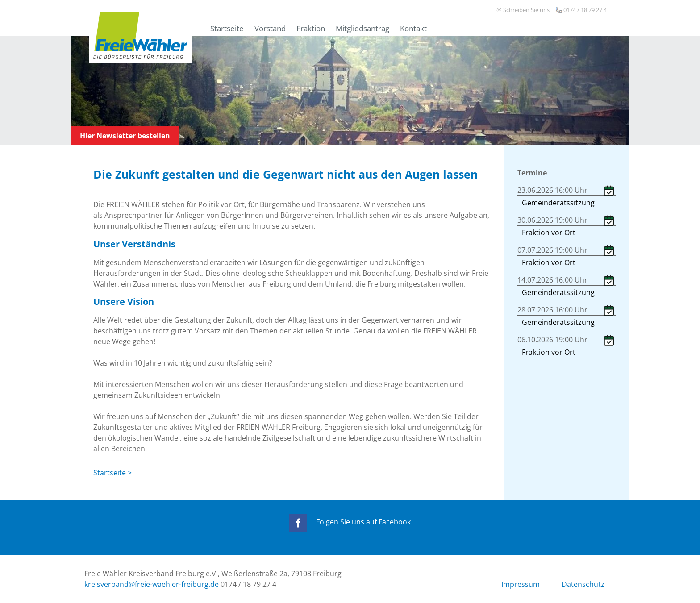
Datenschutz (583, 584)
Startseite (227, 28)
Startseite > (112, 473)
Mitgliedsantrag (362, 28)
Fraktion (311, 28)
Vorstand (270, 28)
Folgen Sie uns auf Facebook (350, 522)
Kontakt (413, 28)
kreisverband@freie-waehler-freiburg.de (152, 584)
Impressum (521, 584)
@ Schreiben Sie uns (523, 10)
